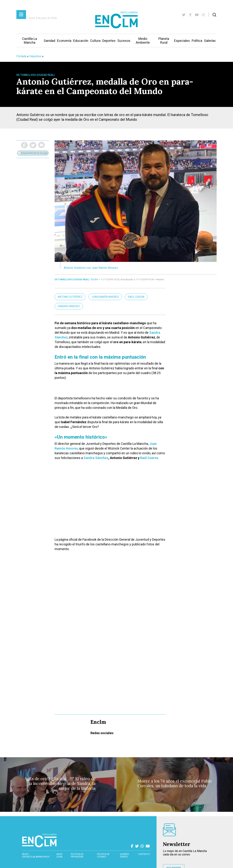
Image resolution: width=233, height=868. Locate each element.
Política (197, 41)
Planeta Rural (164, 41)
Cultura (95, 41)
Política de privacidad (77, 855)
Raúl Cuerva (136, 297)
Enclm (94, 279)
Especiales (182, 41)
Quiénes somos (124, 855)
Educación (81, 41)
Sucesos (124, 41)
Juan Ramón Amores (105, 297)
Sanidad (49, 41)
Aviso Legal (60, 855)
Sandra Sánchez (69, 306)
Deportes (109, 41)
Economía (64, 41)
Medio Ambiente (143, 41)
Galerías (210, 41)
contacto (144, 854)
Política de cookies (103, 855)
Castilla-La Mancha (29, 41)
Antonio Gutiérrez (70, 297)
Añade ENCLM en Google (33, 153)
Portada (21, 56)
